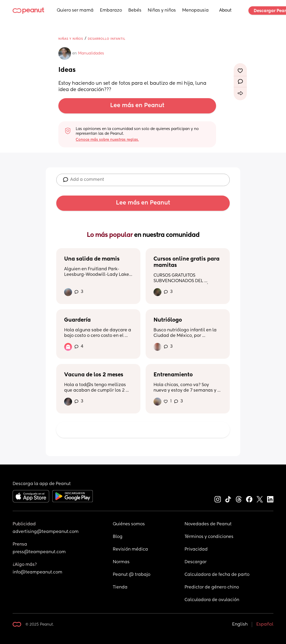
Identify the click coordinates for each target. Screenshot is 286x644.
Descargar (196, 562)
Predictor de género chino (212, 587)
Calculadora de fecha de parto (217, 575)
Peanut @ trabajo (132, 575)
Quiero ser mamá (75, 11)
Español (265, 625)
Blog (118, 537)
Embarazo (111, 11)
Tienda (120, 587)
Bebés (135, 11)
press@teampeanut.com (39, 552)
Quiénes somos (129, 524)
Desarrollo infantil (107, 39)
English (240, 625)
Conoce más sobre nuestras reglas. (107, 140)
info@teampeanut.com (37, 572)
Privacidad (196, 550)
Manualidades (91, 53)
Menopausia (195, 11)
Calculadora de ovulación (212, 600)
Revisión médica (130, 550)
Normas (121, 562)
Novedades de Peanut (208, 524)
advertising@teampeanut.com (46, 532)
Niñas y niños (162, 11)
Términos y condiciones (209, 537)
